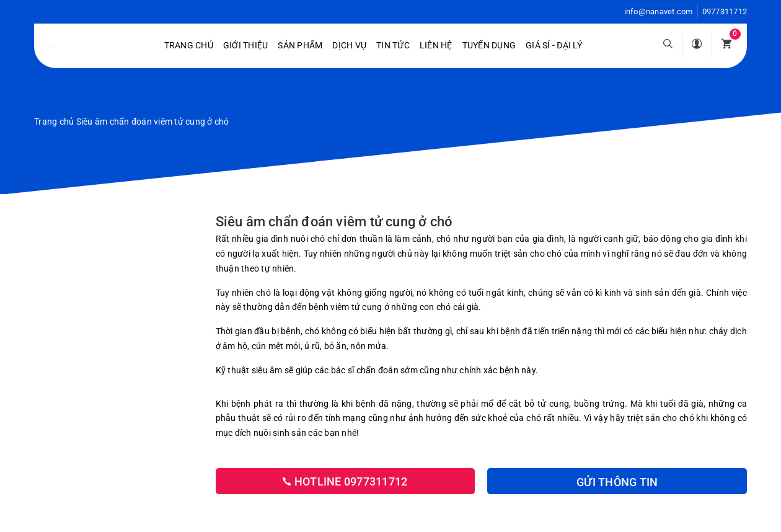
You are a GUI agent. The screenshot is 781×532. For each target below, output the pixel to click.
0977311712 (725, 11)
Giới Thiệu (246, 45)
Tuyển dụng (489, 45)
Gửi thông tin (617, 482)
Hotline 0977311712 (345, 481)
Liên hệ (436, 45)
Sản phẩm (300, 45)
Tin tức (393, 45)
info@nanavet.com (659, 11)
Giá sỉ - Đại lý (554, 45)
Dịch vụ (349, 45)
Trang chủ (189, 45)
